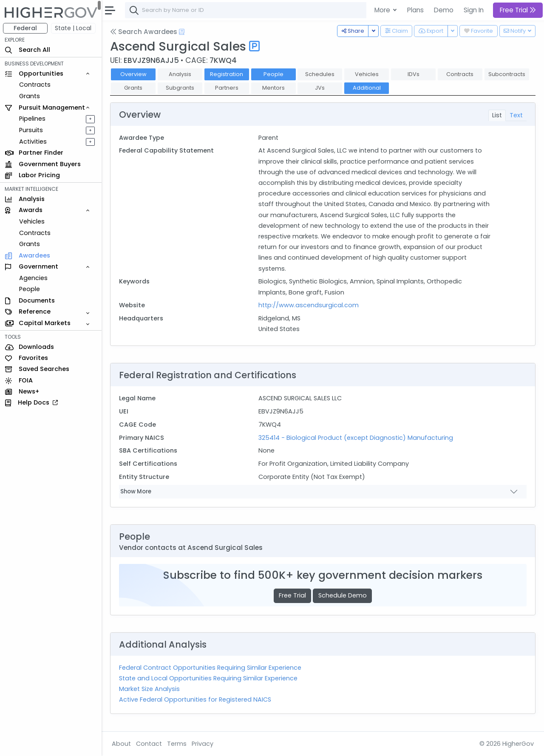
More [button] (383, 10)
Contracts (35, 85)
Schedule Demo (343, 595)
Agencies (34, 278)
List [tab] (497, 115)
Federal (26, 28)
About (122, 744)
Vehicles (32, 221)
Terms (177, 744)
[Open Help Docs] (182, 32)
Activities (33, 142)
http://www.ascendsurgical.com (309, 305)
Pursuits (31, 130)
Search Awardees (144, 32)
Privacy (203, 744)
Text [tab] (516, 115)
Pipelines (33, 119)
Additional (367, 88)
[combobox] (253, 10)
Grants (30, 96)
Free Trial (293, 595)
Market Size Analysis (150, 689)
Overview (134, 74)
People (30, 289)
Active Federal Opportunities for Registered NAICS (195, 699)
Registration (227, 74)
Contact (149, 744)
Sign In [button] (474, 10)
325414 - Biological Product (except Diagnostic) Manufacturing (356, 438)
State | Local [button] (74, 28)
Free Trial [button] (518, 10)
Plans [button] (415, 10)
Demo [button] (444, 10)
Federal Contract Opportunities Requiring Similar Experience (211, 668)
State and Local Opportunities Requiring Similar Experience (209, 678)
